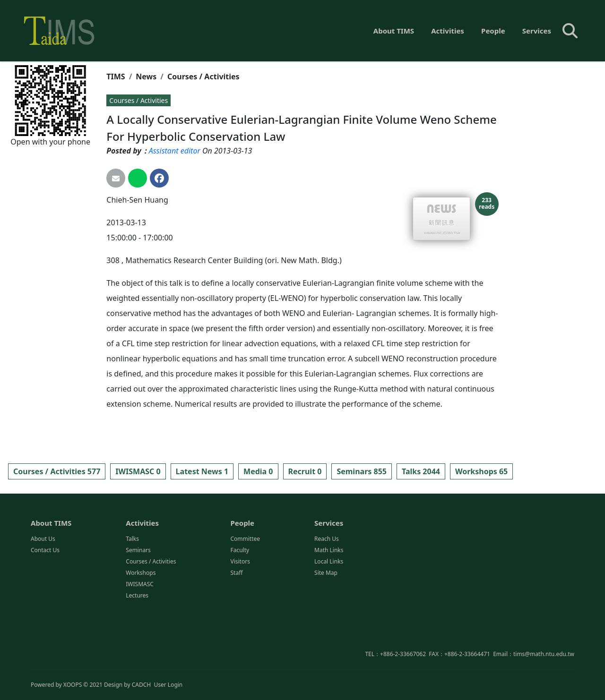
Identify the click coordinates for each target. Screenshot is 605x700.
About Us (43, 585)
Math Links (329, 597)
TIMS (116, 77)
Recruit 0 (305, 471)
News (146, 77)
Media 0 (258, 471)
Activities (448, 31)
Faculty (240, 597)
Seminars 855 (362, 471)
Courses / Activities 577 (57, 471)
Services (537, 31)
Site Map (326, 619)
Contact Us (45, 597)
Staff (236, 619)
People (493, 31)
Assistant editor (175, 151)
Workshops (141, 619)
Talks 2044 (421, 471)
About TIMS (394, 31)
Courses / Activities (203, 77)
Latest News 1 (202, 471)
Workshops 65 (481, 471)
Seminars (138, 597)
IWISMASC (140, 631)
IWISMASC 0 (138, 471)
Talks (132, 585)
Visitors (240, 608)
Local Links (329, 608)
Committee (245, 585)
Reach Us (327, 585)
